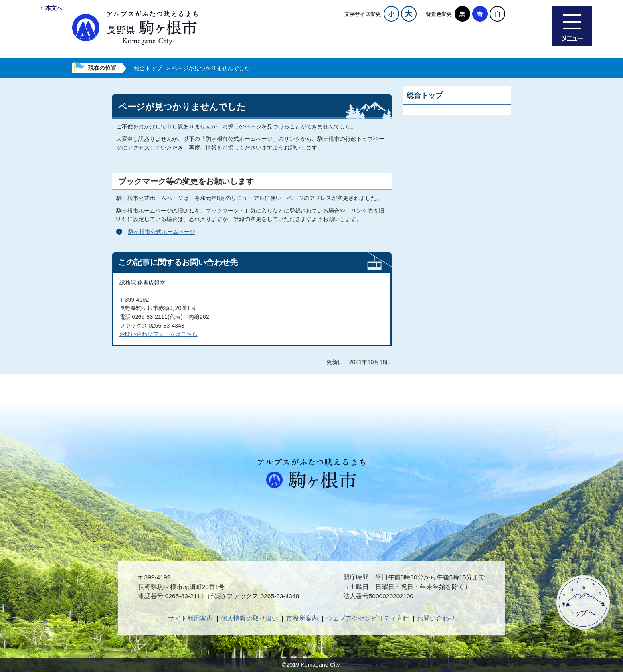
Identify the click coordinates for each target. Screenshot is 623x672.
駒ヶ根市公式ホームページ (162, 232)
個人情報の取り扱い (249, 618)
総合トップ (148, 68)
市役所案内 (302, 618)
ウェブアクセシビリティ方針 (368, 618)
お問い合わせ (436, 618)
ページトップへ (583, 602)
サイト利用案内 (190, 618)
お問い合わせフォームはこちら (158, 334)
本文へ (54, 8)
